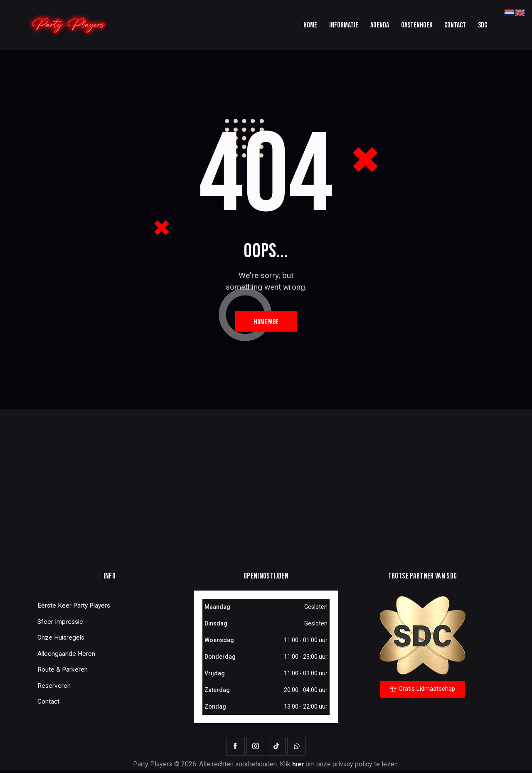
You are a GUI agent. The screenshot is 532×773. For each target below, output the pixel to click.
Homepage (266, 323)
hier (298, 767)
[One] (266, 488)
